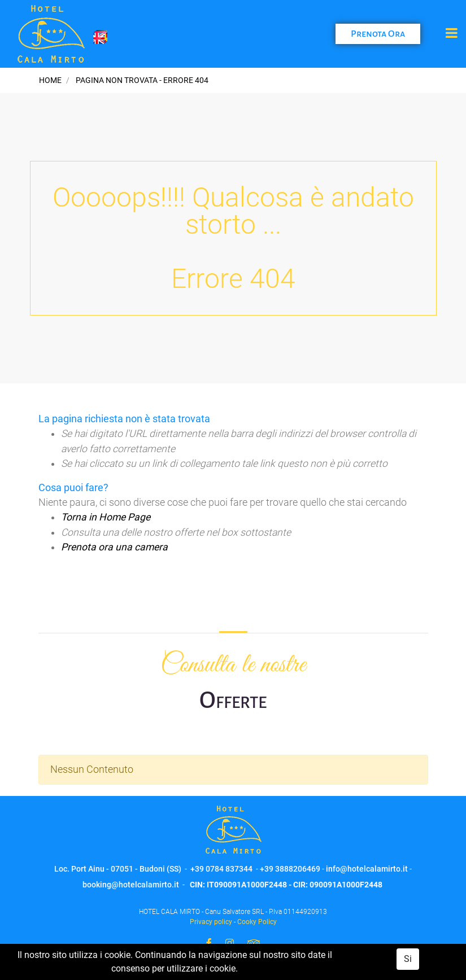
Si (408, 959)
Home (50, 80)
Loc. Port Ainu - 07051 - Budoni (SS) (118, 869)
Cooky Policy (257, 922)
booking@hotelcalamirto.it (131, 885)
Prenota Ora (378, 34)
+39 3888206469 (290, 869)
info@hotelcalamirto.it (367, 869)
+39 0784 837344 (221, 869)
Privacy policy (211, 922)
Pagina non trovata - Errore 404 (142, 80)
